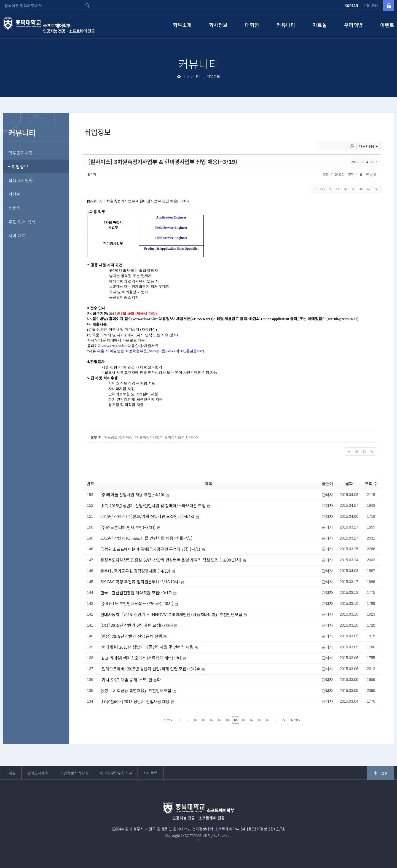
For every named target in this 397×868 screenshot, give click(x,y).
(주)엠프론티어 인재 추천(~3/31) (128, 527)
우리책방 (353, 25)
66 (244, 720)
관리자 (92, 174)
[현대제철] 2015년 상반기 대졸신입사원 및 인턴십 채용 (147, 647)
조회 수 (371, 484)
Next (296, 720)
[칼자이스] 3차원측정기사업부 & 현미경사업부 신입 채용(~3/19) (163, 162)
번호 (90, 484)
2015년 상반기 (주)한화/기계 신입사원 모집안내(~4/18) (148, 516)
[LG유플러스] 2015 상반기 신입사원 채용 (135, 701)
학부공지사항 (21, 153)
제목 (209, 484)
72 (284, 720)
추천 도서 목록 (22, 222)
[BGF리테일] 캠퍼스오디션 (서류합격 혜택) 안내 (141, 658)
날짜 (349, 484)
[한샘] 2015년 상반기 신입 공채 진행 (132, 636)
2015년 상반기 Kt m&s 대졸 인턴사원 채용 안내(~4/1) (146, 538)
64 (228, 720)
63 (220, 720)
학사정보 (218, 25)
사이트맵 (151, 773)
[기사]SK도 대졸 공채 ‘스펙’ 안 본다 (131, 680)
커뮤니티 (286, 25)
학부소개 (182, 25)
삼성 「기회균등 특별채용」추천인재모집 (136, 690)
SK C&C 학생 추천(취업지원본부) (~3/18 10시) (140, 582)
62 (212, 720)
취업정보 (213, 76)
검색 (88, 6)
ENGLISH (371, 6)
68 (260, 720)
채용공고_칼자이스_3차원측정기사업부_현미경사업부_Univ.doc (151, 437)
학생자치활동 (21, 180)
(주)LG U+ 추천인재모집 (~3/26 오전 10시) (137, 603)
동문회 (14, 208)
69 (268, 720)
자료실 (320, 25)
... (188, 720)
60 (196, 720)
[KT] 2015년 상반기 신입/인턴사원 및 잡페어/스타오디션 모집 (153, 506)
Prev (168, 720)
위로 (380, 773)
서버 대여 (17, 235)
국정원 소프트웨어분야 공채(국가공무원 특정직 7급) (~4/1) (151, 549)
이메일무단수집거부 (116, 773)
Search (352, 146)
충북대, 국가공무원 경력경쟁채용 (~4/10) (136, 571)
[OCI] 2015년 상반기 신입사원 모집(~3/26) (137, 625)
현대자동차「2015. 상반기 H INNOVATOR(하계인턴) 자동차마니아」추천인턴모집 (172, 614)
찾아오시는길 (38, 773)
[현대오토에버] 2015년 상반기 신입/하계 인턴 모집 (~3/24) (151, 669)
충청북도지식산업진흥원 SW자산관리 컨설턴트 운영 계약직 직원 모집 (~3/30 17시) (171, 560)
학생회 (14, 194)
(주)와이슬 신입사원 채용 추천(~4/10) (133, 494)
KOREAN (351, 6)
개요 (12, 773)
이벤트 (387, 25)
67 (252, 720)
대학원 (252, 25)
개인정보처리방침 (74, 773)
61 (204, 720)
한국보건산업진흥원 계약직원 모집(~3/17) (137, 593)
